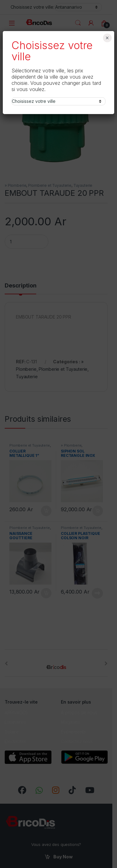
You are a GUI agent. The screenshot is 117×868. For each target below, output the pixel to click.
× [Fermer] (107, 38)
